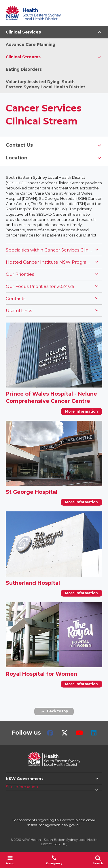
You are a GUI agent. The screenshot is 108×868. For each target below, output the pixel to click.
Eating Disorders (24, 69)
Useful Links (19, 311)
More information (82, 411)
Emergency (54, 860)
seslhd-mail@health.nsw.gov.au (54, 825)
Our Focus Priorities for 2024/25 (40, 286)
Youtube (79, 733)
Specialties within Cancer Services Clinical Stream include (49, 250)
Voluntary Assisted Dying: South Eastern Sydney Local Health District (46, 84)
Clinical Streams (23, 57)
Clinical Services (23, 32)
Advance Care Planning (31, 44)
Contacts (16, 298)
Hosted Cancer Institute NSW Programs (49, 262)
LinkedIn (94, 733)
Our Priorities (20, 274)
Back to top (54, 711)
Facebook (50, 733)
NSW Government (24, 778)
